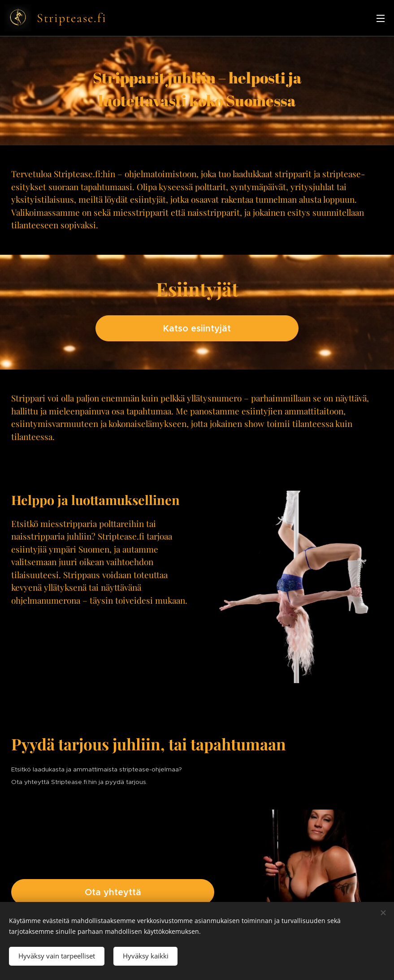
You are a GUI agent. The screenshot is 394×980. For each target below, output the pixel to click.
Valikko (381, 18)
